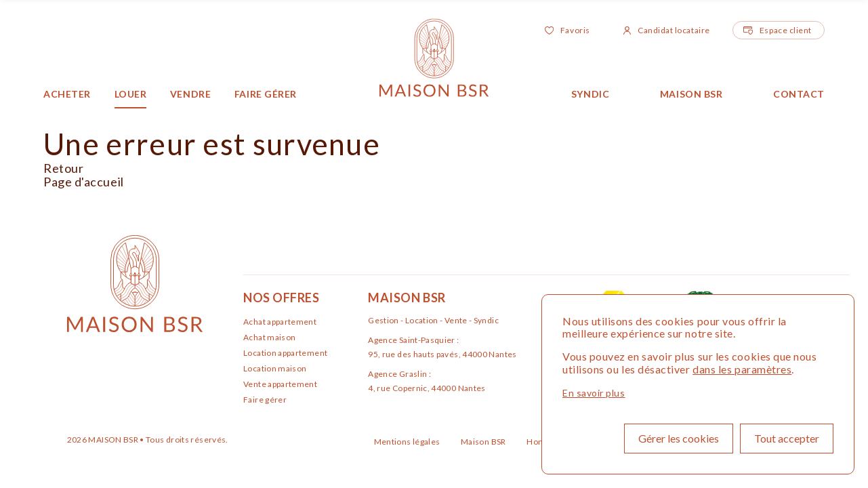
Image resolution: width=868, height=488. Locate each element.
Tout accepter (787, 438)
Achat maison (269, 337)
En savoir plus (594, 393)
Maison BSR (691, 94)
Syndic (590, 94)
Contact (799, 94)
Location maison (275, 368)
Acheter (67, 94)
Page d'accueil (84, 182)
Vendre (190, 94)
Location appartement (285, 353)
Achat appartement (280, 322)
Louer (131, 94)
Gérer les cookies (679, 438)
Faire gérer (266, 94)
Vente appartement (280, 384)
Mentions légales (408, 442)
